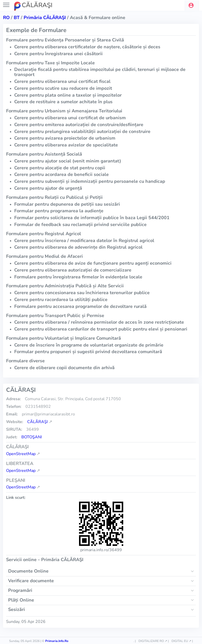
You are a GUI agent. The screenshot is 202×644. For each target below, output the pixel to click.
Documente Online (28, 571)
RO (6, 18)
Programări (20, 590)
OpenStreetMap (21, 454)
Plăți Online (21, 600)
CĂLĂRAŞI (37, 422)
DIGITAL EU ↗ (181, 641)
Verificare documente (31, 581)
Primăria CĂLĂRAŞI (45, 18)
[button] (192, 6)
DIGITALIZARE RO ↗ (153, 641)
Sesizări (17, 609)
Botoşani (32, 437)
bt (17, 18)
